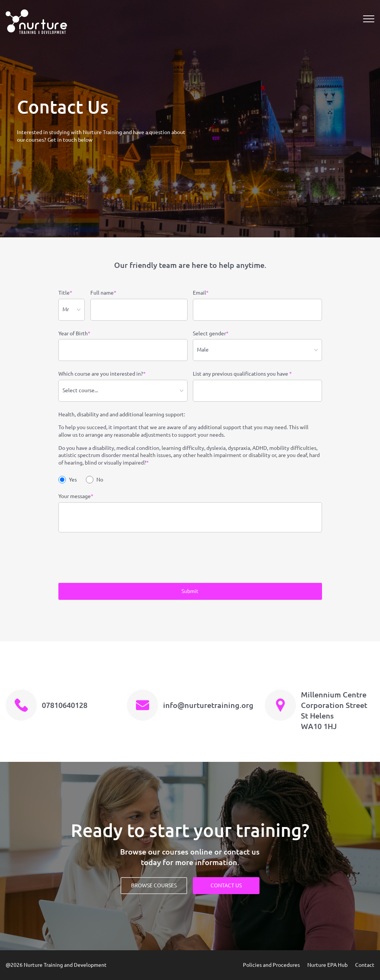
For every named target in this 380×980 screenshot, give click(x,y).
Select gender (211, 334)
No (95, 480)
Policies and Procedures (271, 965)
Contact (365, 965)
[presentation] (116, 559)
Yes (68, 480)
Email (201, 293)
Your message (76, 497)
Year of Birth (74, 334)
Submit (190, 591)
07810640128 (65, 705)
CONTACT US (226, 885)
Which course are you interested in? (102, 374)
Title (65, 293)
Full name (103, 293)
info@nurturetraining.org (208, 705)
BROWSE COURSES (154, 885)
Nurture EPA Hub (327, 965)
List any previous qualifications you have (242, 374)
